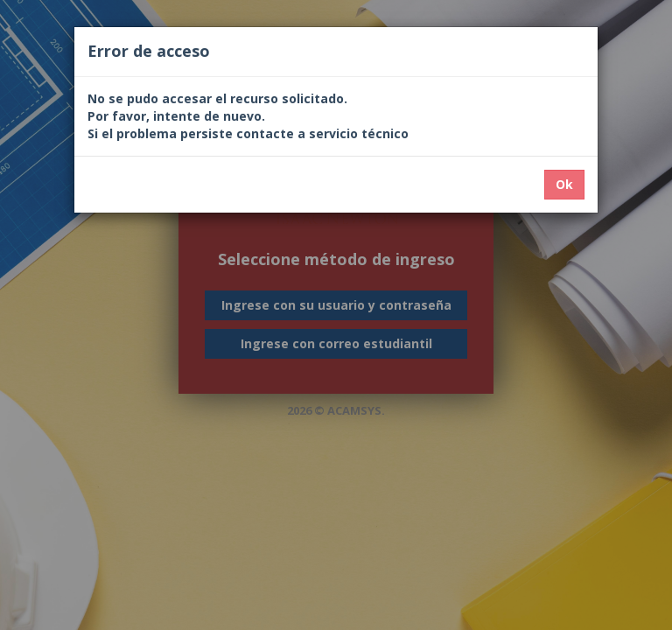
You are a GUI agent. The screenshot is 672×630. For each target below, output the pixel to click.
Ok (564, 184)
